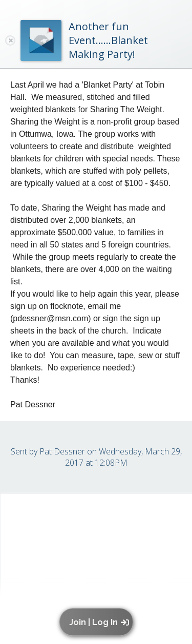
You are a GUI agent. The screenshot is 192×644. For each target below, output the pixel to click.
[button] (99, 622)
